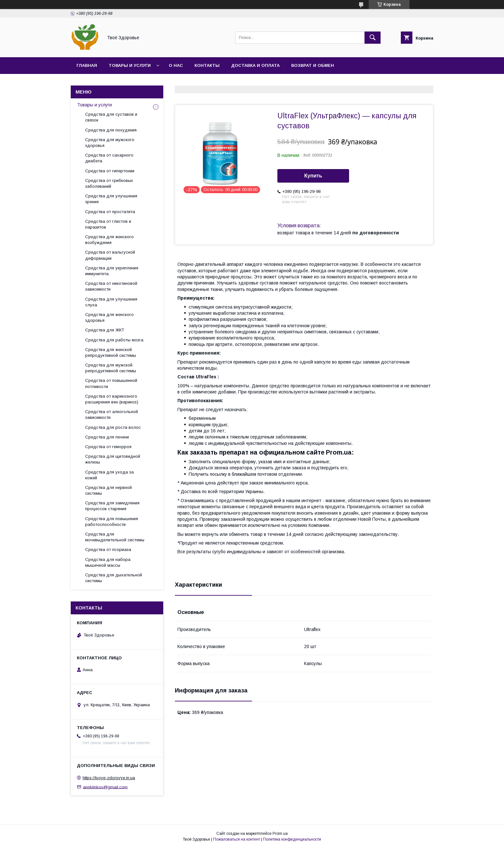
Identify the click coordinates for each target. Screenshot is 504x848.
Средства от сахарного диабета (109, 158)
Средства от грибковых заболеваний (109, 183)
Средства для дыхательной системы (114, 578)
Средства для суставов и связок (111, 117)
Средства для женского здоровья (109, 317)
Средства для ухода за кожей (109, 475)
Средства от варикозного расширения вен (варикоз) (112, 399)
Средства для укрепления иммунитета (112, 271)
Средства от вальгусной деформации (110, 255)
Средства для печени (107, 437)
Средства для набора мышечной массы (108, 562)
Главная (87, 65)
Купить (313, 176)
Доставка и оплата (255, 65)
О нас (176, 65)
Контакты (207, 65)
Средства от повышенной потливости (111, 383)
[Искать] (373, 38)
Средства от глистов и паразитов (108, 224)
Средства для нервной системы (108, 490)
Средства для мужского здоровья (110, 143)
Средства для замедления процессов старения (112, 506)
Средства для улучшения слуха (111, 302)
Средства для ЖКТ (105, 330)
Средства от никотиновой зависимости (111, 286)
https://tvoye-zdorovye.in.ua (109, 778)
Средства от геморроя (108, 447)
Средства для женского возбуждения (109, 240)
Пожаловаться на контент (237, 839)
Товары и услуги (130, 65)
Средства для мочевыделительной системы (115, 537)
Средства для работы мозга (114, 340)
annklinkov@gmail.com (105, 787)
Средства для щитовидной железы (113, 459)
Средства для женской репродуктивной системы (111, 352)
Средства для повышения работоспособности (112, 522)
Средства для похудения (111, 130)
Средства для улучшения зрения (111, 199)
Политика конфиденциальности (292, 839)
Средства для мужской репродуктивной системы (111, 368)
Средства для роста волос (113, 427)
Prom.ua (280, 834)
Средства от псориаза (108, 550)
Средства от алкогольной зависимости (112, 415)
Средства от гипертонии (110, 171)
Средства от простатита (110, 212)
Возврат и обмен (313, 65)
